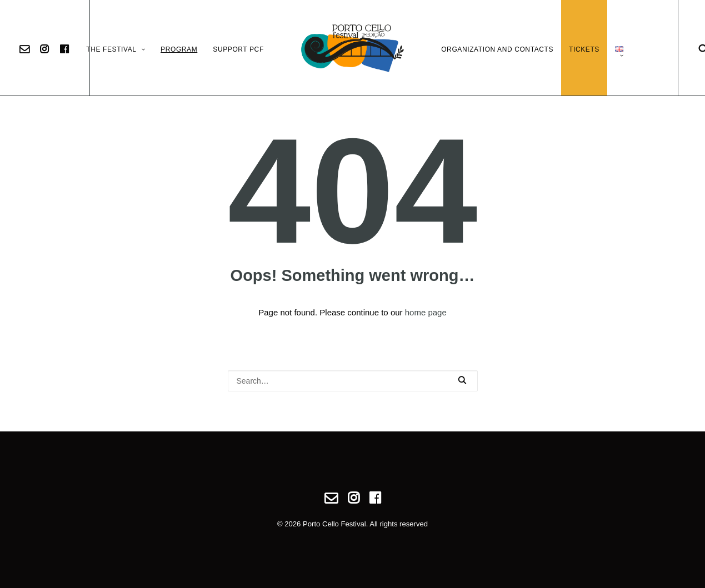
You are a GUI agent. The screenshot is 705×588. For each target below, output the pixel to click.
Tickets (584, 49)
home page (426, 312)
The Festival (116, 49)
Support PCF (238, 49)
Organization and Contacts (497, 49)
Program (179, 49)
